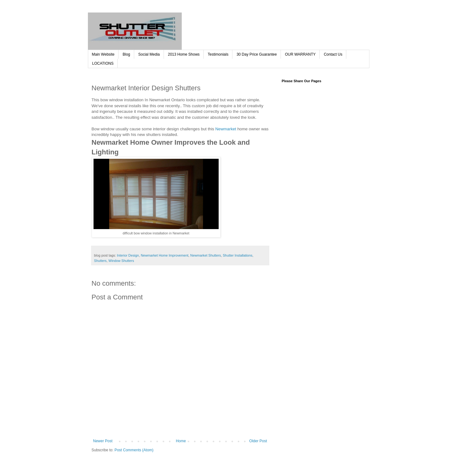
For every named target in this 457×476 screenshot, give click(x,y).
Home (181, 441)
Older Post (258, 441)
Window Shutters (121, 261)
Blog (126, 54)
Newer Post (103, 441)
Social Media (149, 54)
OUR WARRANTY (300, 54)
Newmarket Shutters (206, 255)
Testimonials (218, 54)
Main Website (103, 54)
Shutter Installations (238, 255)
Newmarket (226, 129)
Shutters (100, 261)
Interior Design (128, 255)
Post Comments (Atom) (134, 450)
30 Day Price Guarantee (257, 54)
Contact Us (333, 54)
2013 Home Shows (184, 54)
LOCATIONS (103, 63)
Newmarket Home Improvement (165, 255)
